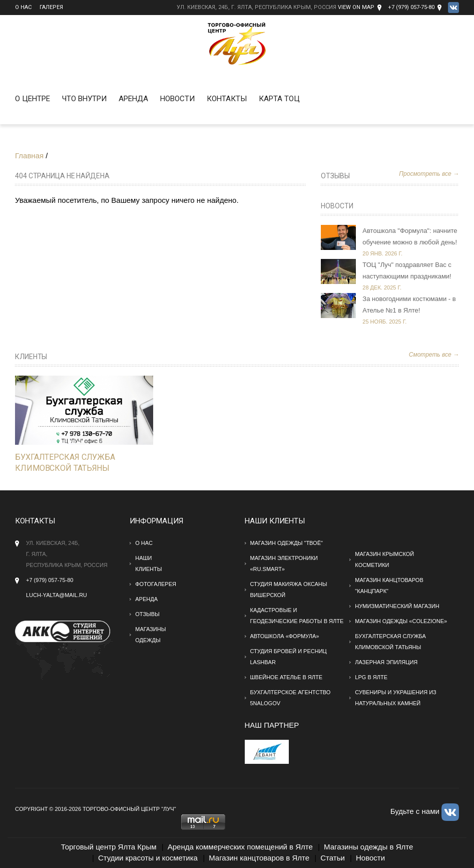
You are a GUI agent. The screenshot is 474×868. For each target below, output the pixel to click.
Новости (177, 99)
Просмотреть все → (429, 174)
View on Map (356, 7)
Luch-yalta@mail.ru (57, 595)
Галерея (51, 7)
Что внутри (84, 99)
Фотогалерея (156, 584)
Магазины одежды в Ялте (368, 847)
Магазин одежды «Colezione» (401, 621)
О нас (23, 7)
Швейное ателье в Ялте (287, 677)
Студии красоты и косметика (148, 858)
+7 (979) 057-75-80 (411, 7)
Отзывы (335, 176)
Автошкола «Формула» (285, 636)
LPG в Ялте (371, 677)
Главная (29, 156)
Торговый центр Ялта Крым (109, 847)
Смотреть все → (434, 355)
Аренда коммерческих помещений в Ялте (240, 847)
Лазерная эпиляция (386, 662)
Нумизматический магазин (397, 606)
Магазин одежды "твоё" (287, 543)
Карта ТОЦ (279, 99)
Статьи (333, 858)
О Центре (33, 99)
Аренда (133, 99)
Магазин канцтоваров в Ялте (259, 858)
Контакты (227, 99)
